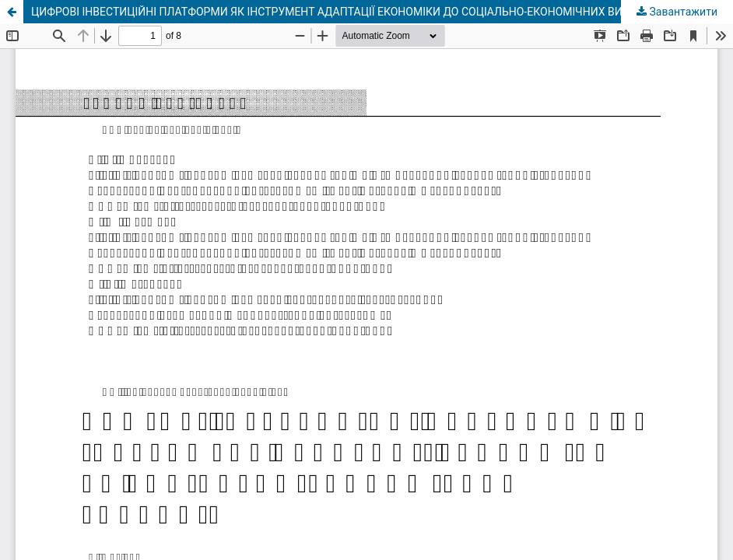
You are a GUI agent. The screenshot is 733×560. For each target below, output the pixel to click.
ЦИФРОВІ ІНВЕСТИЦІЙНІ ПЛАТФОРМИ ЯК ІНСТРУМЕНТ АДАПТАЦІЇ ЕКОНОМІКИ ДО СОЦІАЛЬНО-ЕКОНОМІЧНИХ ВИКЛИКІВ (346, 12)
